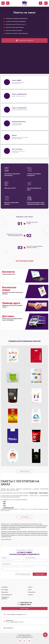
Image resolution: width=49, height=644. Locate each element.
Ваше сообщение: (6, 564)
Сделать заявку (40, 574)
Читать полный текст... (6, 539)
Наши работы (5, 592)
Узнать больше (24, 517)
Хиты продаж (5, 590)
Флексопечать (32, 592)
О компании (4, 587)
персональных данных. (26, 575)
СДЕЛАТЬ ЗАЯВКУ (25, 608)
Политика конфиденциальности (25, 637)
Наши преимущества (7, 595)
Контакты (31, 595)
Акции (30, 590)
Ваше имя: (5, 558)
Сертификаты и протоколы (5, 598)
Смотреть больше (25, 472)
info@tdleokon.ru (10, 628)
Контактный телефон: (31, 558)
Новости (30, 587)
